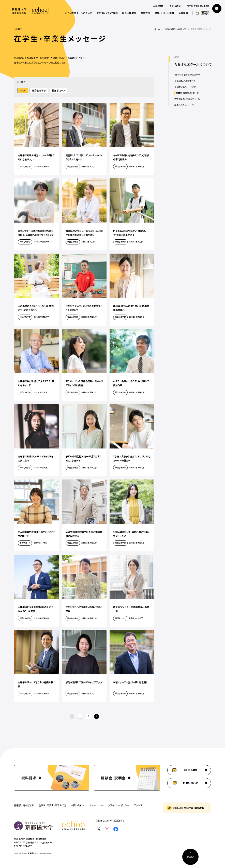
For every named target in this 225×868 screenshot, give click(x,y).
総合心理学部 (129, 13)
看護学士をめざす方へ (205, 13)
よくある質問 (158, 6)
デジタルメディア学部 (107, 13)
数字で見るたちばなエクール (187, 99)
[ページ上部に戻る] (191, 857)
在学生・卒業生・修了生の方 (198, 6)
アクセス (138, 805)
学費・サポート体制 (164, 13)
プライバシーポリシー (118, 805)
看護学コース (58, 90)
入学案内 (183, 13)
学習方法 (145, 13)
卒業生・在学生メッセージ (187, 93)
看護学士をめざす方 (24, 805)
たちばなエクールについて (78, 13)
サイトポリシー (96, 805)
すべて (23, 90)
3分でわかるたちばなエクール (187, 75)
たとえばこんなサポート (185, 81)
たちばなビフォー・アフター (186, 87)
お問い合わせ (175, 6)
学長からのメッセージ (184, 105)
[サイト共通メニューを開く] (217, 9)
